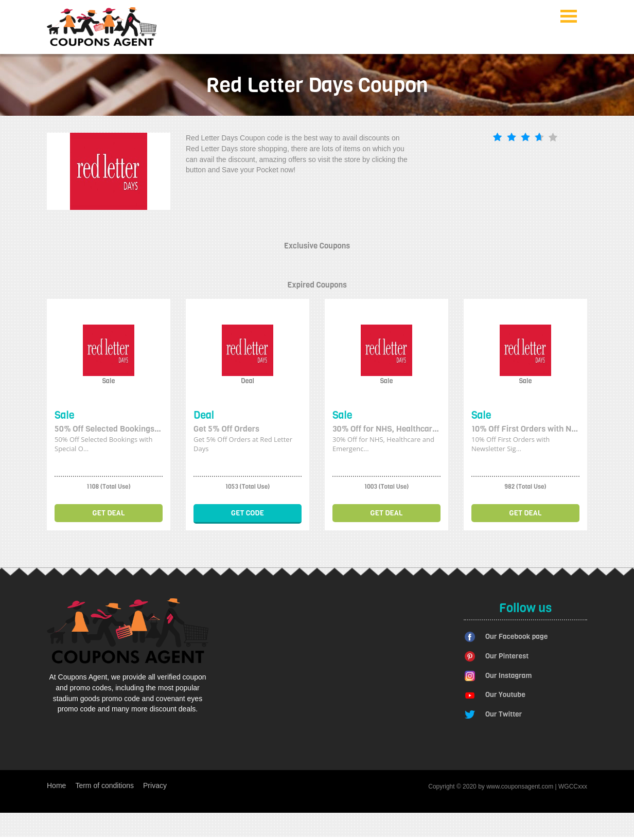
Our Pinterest (507, 656)
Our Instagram (508, 676)
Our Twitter (504, 714)
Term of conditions (104, 785)
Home (56, 785)
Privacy (155, 785)
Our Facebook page (516, 637)
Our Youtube (505, 695)
